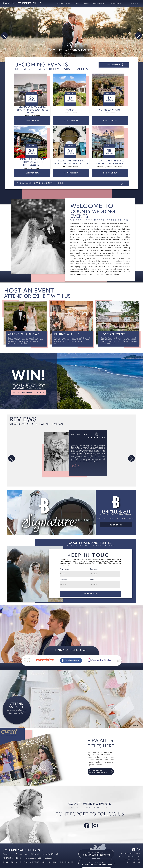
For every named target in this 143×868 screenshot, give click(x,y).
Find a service (99, 4)
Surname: (94, 569)
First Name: (64, 569)
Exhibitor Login (131, 853)
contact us (134, 4)
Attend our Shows (81, 4)
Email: (93, 580)
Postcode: (64, 580)
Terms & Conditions (129, 856)
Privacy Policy (132, 859)
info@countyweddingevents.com (39, 858)
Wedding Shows (64, 4)
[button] (4, 35)
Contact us (134, 862)
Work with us (116, 4)
